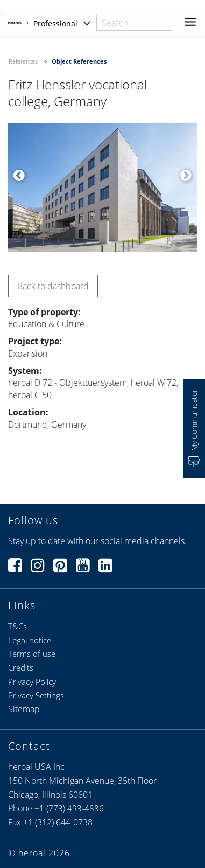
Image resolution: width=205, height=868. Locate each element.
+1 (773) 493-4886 (69, 808)
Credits (21, 668)
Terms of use (32, 654)
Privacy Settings (36, 695)
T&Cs (17, 626)
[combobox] (134, 23)
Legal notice (30, 640)
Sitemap (24, 709)
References (23, 61)
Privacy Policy (32, 682)
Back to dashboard (53, 286)
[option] (102, 188)
